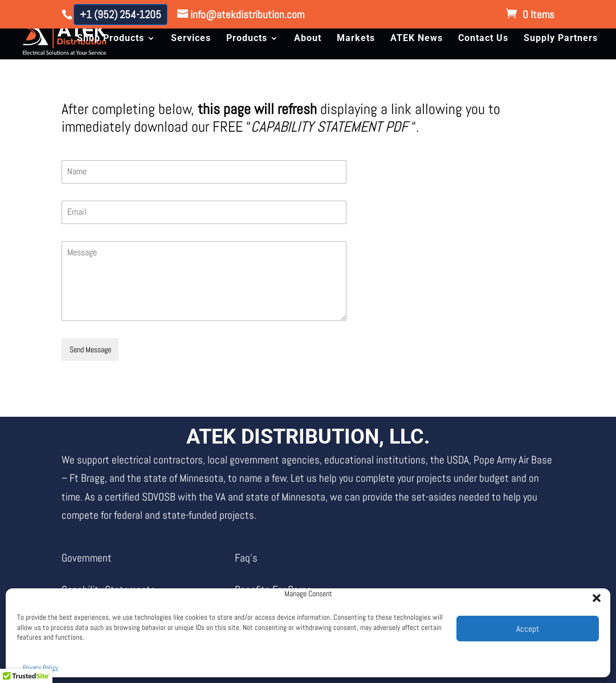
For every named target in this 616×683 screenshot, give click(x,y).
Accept (528, 629)
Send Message (90, 349)
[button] (593, 595)
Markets (356, 39)
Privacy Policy (40, 668)
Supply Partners (561, 39)
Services (191, 39)
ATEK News (417, 39)
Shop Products (111, 39)
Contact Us (483, 39)
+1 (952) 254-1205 (121, 15)
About (308, 39)
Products (247, 39)
